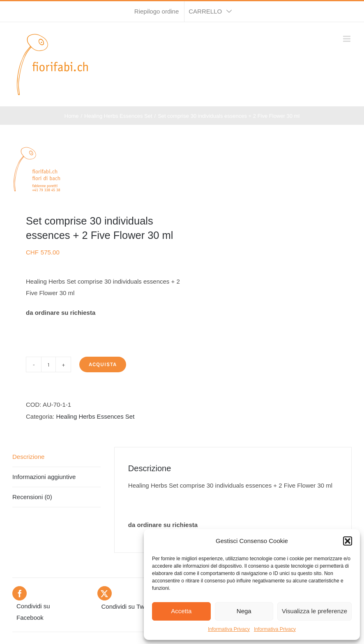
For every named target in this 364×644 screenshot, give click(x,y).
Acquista (103, 364)
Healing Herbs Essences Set (95, 416)
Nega (244, 611)
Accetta (181, 611)
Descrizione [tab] (28, 457)
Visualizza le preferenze (314, 611)
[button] (348, 541)
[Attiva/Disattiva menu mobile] (347, 39)
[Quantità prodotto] (48, 364)
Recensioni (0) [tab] (32, 497)
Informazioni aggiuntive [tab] (44, 477)
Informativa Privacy (229, 629)
